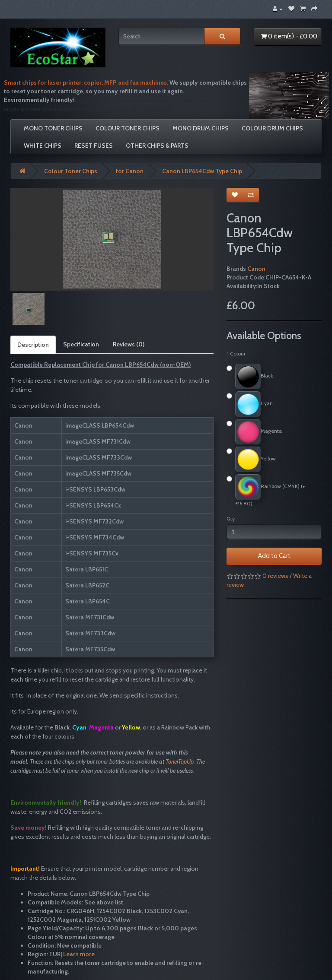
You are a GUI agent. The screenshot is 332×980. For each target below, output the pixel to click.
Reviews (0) (129, 344)
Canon (256, 269)
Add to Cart (274, 556)
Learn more (79, 954)
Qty (231, 519)
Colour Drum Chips (272, 128)
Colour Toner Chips (128, 128)
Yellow (251, 459)
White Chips (43, 146)
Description (33, 345)
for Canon (130, 171)
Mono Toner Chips (53, 128)
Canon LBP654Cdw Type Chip (202, 171)
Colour (238, 354)
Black (250, 376)
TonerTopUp (180, 761)
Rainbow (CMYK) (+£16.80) (266, 490)
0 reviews (275, 576)
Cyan (250, 404)
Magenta (254, 432)
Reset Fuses (94, 146)
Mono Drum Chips (201, 128)
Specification (81, 344)
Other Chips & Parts (157, 146)
